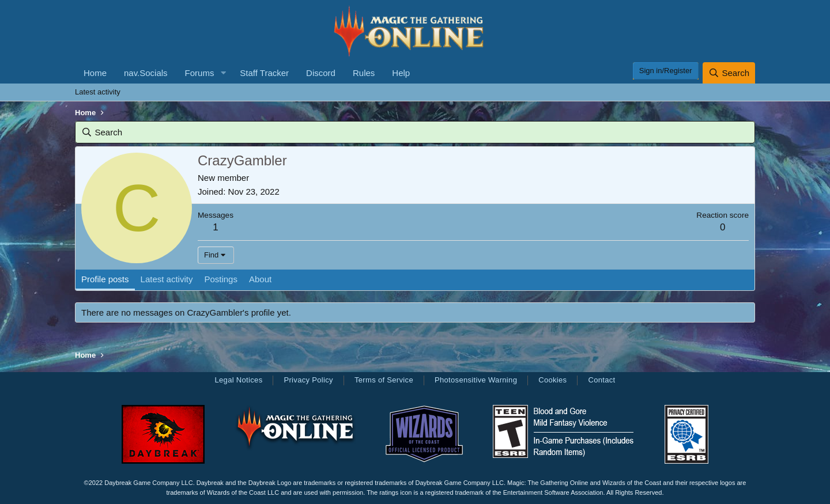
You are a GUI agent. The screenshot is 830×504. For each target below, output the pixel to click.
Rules (364, 73)
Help (401, 73)
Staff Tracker (264, 73)
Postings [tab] (221, 279)
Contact (601, 380)
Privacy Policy (308, 380)
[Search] (729, 73)
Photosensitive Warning (476, 380)
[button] (223, 73)
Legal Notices (238, 380)
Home (95, 73)
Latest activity (98, 92)
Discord (321, 73)
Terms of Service (384, 380)
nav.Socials (146, 73)
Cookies (552, 380)
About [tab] (260, 279)
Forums (200, 73)
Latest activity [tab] (167, 279)
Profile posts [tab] (105, 279)
